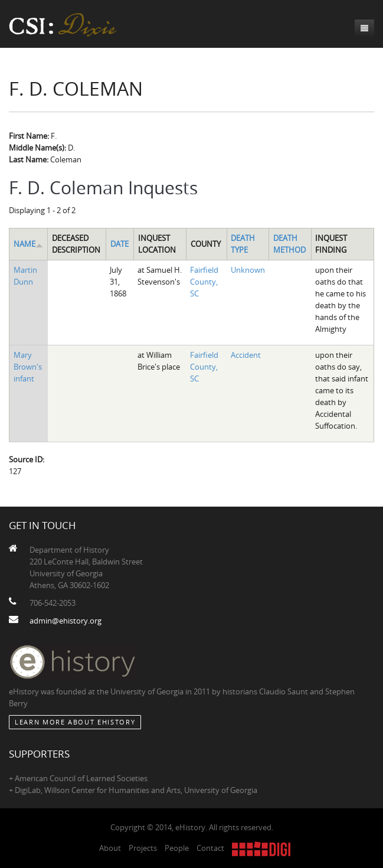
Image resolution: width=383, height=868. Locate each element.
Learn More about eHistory (75, 722)
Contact (210, 848)
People (177, 848)
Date (120, 244)
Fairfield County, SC (204, 282)
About (110, 848)
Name (28, 244)
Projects (143, 848)
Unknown (248, 270)
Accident (246, 355)
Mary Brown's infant (28, 367)
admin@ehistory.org (66, 621)
